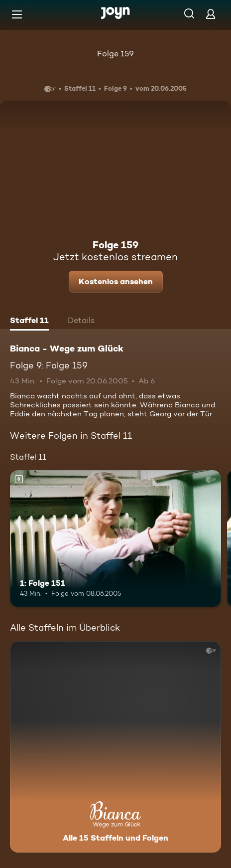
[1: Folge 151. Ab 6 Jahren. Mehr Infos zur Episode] (115, 539)
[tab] (29, 322)
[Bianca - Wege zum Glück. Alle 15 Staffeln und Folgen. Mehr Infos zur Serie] (115, 747)
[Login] (211, 14)
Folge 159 (115, 54)
